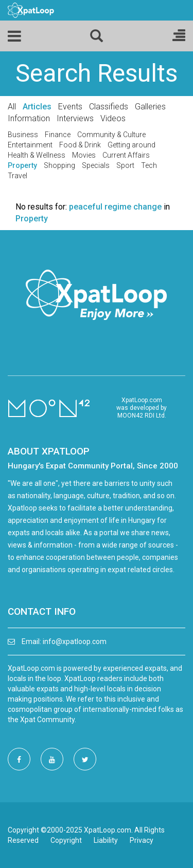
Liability (106, 840)
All (12, 107)
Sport (125, 165)
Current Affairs (126, 155)
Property (22, 165)
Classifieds (109, 107)
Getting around (131, 145)
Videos (113, 118)
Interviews (75, 118)
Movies (84, 155)
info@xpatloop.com (75, 641)
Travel (17, 176)
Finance (58, 135)
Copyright (66, 840)
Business (23, 135)
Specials (96, 165)
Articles (37, 107)
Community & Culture (111, 135)
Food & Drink (80, 145)
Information (29, 118)
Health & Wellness (37, 155)
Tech (149, 165)
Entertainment (30, 145)
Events (70, 107)
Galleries (150, 107)
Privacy (142, 840)
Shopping (59, 165)
